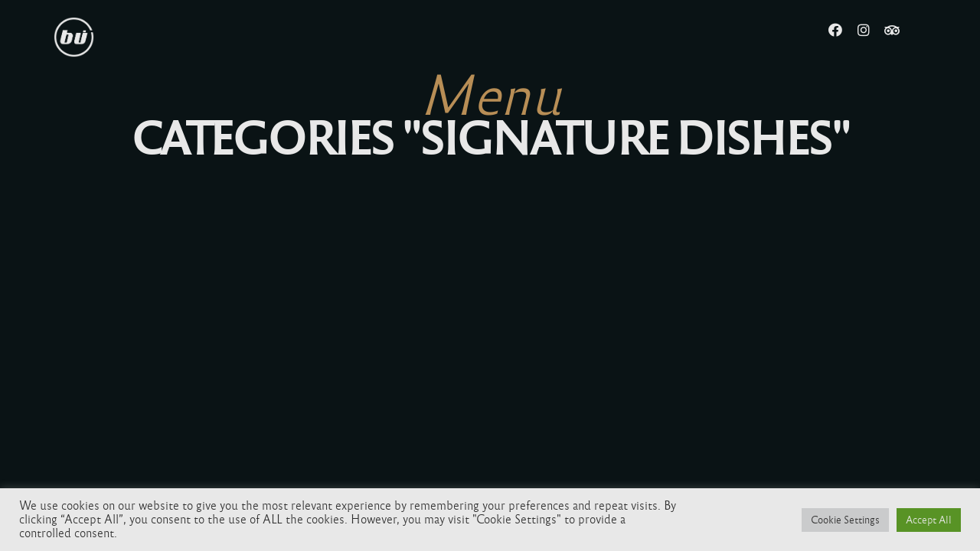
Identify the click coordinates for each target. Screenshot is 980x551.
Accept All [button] (929, 520)
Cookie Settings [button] (845, 520)
